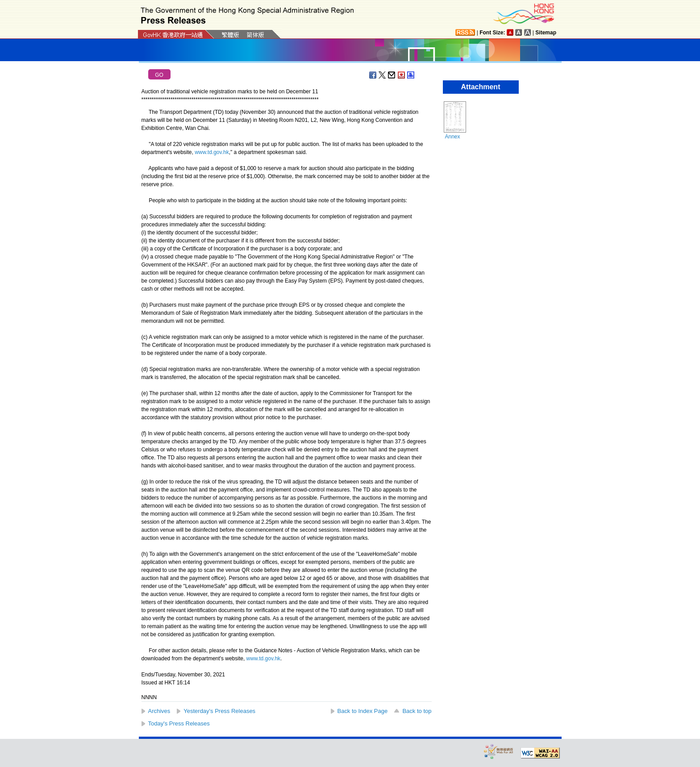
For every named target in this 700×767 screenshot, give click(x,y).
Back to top (417, 711)
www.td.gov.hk (212, 152)
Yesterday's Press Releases (219, 711)
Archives (159, 711)
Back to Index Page (363, 711)
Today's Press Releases (179, 723)
